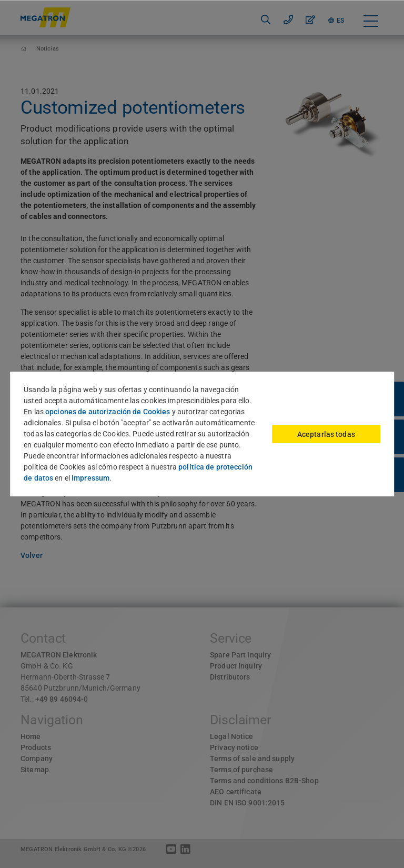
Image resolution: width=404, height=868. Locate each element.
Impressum (90, 478)
